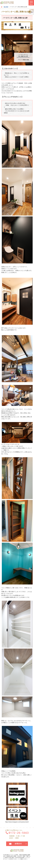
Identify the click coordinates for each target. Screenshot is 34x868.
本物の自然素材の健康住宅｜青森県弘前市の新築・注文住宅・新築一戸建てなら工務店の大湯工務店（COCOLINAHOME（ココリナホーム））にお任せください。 (17, 857)
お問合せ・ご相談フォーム (17, 844)
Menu (31, 3)
